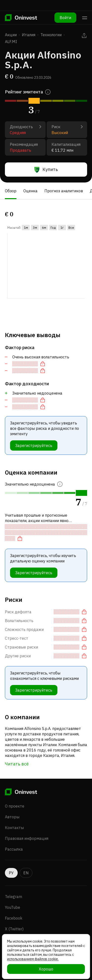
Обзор (11, 191)
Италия (29, 35)
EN (26, 864)
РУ (11, 864)
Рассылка (14, 840)
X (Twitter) (14, 920)
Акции (11, 35)
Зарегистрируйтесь (34, 445)
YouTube (13, 899)
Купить (46, 170)
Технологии (51, 35)
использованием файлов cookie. (33, 959)
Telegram (13, 888)
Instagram (14, 931)
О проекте (15, 797)
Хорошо (46, 969)
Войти (65, 18)
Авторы (12, 808)
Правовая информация (27, 830)
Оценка (30, 191)
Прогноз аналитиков (64, 191)
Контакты (14, 819)
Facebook (14, 909)
